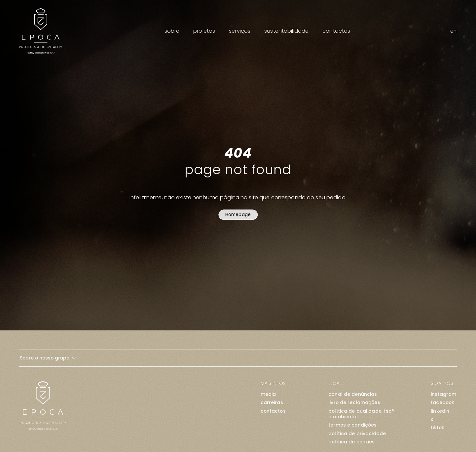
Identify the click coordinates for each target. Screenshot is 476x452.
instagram (443, 394)
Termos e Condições (352, 425)
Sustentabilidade (286, 31)
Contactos (336, 31)
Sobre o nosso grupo (48, 358)
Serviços (240, 31)
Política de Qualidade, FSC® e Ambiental (361, 414)
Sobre (172, 31)
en (453, 31)
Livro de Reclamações (354, 403)
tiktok (438, 428)
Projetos (204, 31)
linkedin (440, 411)
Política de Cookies (351, 442)
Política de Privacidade (357, 434)
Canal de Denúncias (353, 394)
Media (268, 394)
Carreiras (272, 403)
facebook (442, 403)
